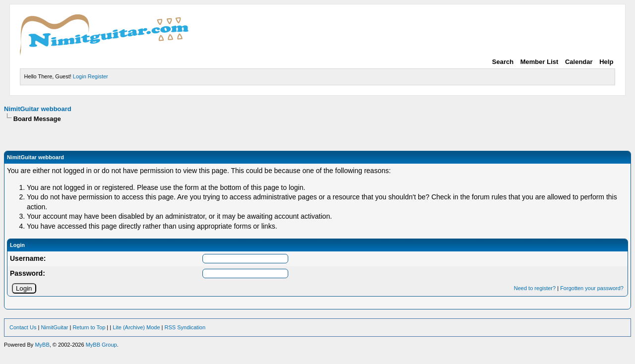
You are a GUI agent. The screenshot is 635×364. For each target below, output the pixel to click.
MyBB (42, 345)
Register (98, 76)
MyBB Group (101, 345)
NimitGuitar (54, 327)
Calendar (579, 62)
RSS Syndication (185, 327)
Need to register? (535, 288)
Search (503, 62)
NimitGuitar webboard (38, 109)
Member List (540, 62)
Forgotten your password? (592, 288)
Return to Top (89, 327)
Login (80, 76)
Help (606, 62)
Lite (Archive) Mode (136, 327)
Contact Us (23, 327)
